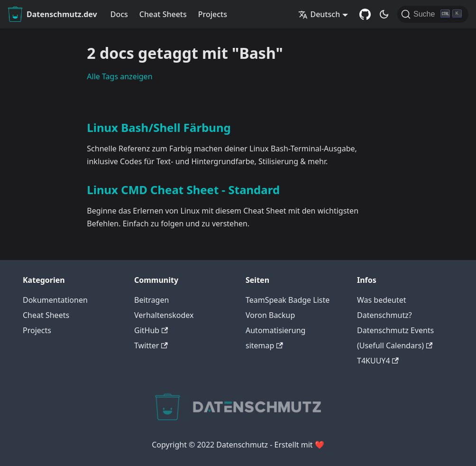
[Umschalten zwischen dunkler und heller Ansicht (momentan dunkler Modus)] (384, 14)
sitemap (264, 345)
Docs (119, 14)
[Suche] (433, 14)
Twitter (151, 345)
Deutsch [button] (319, 14)
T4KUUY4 (378, 361)
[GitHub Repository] (365, 14)
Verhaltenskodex (164, 315)
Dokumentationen (55, 300)
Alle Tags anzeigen (119, 76)
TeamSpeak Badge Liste (288, 300)
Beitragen (151, 300)
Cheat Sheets (163, 14)
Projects (213, 14)
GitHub (151, 330)
